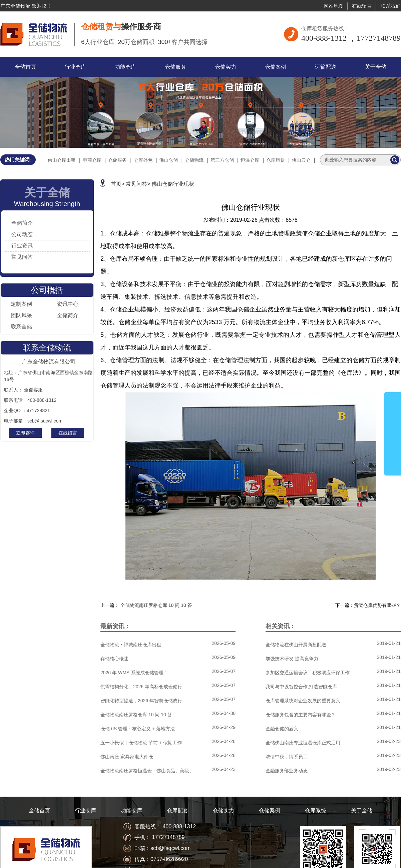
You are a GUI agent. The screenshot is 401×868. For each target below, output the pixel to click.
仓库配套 (177, 810)
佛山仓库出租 (62, 160)
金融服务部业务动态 (287, 771)
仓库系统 (316, 810)
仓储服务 (117, 160)
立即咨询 (25, 433)
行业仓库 (85, 810)
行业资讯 (22, 246)
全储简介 (22, 223)
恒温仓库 (250, 160)
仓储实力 (224, 810)
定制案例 (21, 304)
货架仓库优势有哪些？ (377, 605)
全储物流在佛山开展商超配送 (296, 645)
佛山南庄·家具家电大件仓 (127, 757)
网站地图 (334, 6)
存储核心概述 (114, 659)
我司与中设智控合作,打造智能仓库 (301, 687)
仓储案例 (270, 810)
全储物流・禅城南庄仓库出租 (131, 645)
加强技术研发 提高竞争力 (292, 659)
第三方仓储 (222, 160)
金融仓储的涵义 (282, 729)
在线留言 (362, 6)
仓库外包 (143, 160)
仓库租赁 (276, 160)
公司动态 (22, 234)
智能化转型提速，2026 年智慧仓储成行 (141, 701)
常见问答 (22, 257)
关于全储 (362, 810)
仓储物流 (194, 160)
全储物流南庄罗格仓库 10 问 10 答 (156, 605)
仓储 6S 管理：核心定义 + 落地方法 (138, 729)
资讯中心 (68, 304)
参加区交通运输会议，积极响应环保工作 (308, 673)
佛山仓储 (168, 160)
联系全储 (21, 327)
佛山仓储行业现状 (173, 184)
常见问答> (138, 184)
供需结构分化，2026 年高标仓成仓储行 (141, 687)
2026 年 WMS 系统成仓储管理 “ (133, 673)
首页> (118, 184)
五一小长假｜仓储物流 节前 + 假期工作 (141, 743)
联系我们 (391, 6)
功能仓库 (131, 810)
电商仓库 (92, 160)
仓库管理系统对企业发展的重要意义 (303, 701)
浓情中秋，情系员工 (287, 757)
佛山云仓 (301, 160)
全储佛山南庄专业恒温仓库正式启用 (303, 743)
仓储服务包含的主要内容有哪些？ (301, 715)
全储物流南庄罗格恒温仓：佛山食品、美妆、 (147, 771)
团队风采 (21, 315)
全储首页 (39, 810)
